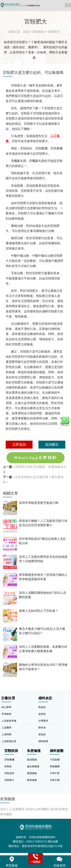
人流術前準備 (9, 721)
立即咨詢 (19, 444)
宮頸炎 (8, 766)
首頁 (26, 32)
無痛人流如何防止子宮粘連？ (39, 611)
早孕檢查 (6, 714)
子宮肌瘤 (55, 759)
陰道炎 (42, 707)
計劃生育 (8, 698)
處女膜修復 (33, 766)
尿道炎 (42, 734)
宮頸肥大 (54, 32)
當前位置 (14, 32)
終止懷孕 (6, 707)
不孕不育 (55, 773)
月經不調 (55, 780)
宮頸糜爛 (9, 759)
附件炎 (42, 727)
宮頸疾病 (38, 32)
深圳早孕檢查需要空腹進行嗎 (39, 503)
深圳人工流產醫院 (12, 809)
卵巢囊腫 (55, 766)
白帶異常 (43, 721)
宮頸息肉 (9, 773)
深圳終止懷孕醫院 (37, 809)
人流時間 (6, 734)
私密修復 (34, 751)
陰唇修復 (32, 773)
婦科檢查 (43, 741)
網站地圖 (53, 841)
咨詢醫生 (52, 444)
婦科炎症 (45, 698)
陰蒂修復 (32, 780)
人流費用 (6, 727)
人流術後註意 (9, 741)
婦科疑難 (57, 751)
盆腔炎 (42, 714)
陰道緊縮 (32, 759)
